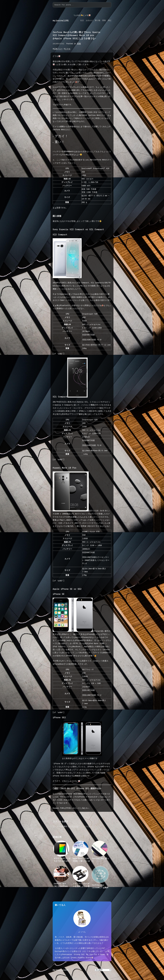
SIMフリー (58, 49)
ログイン (77, 826)
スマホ (68, 49)
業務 (79, 44)
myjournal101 (61, 21)
